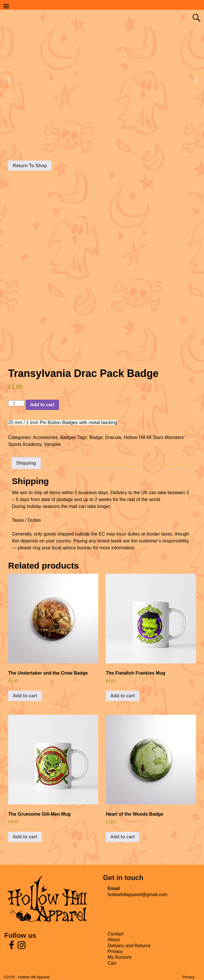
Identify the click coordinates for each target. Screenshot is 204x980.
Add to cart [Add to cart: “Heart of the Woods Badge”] (122, 837)
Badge (96, 437)
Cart (112, 963)
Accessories (45, 437)
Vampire (52, 444)
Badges (68, 437)
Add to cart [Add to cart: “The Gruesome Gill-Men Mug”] (25, 837)
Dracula (113, 437)
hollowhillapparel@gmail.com (137, 895)
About (114, 940)
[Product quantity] (16, 403)
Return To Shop (30, 166)
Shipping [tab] (26, 463)
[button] (9, 80)
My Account (119, 957)
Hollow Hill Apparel (34, 977)
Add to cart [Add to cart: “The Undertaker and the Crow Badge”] (25, 696)
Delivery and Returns (129, 946)
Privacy (115, 951)
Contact (115, 934)
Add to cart (42, 405)
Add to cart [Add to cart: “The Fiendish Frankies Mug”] (122, 696)
